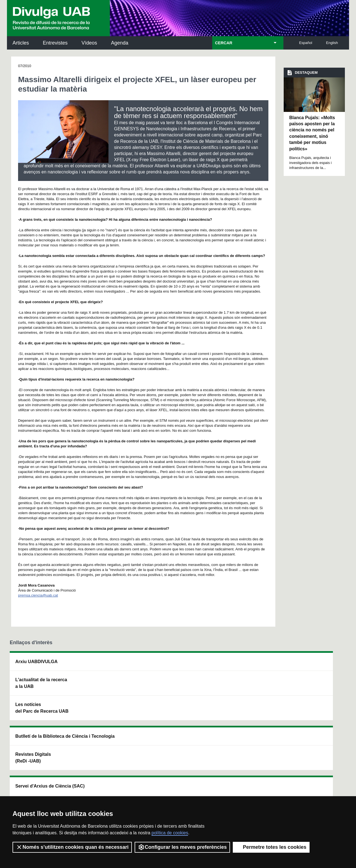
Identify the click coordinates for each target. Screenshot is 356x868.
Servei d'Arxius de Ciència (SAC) (169, 665)
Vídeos (89, 43)
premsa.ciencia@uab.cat (38, 595)
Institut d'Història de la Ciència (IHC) (241, 665)
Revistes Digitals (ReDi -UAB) (100, 690)
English (332, 43)
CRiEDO (226, 718)
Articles (21, 43)
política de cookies (170, 833)
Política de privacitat (84, 787)
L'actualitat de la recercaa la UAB (41, 683)
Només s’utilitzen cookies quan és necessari (72, 847)
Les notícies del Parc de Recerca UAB (42, 708)
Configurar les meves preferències (182, 847)
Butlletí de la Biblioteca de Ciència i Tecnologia (107, 665)
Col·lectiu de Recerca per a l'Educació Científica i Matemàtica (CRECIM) (244, 693)
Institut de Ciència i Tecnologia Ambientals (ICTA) (309, 693)
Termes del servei (123, 787)
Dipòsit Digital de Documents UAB (168, 690)
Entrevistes (55, 43)
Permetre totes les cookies (271, 847)
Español (306, 43)
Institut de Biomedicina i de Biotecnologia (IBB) (310, 721)
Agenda (120, 43)
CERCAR (224, 43)
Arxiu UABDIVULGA (36, 662)
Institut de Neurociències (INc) (311, 665)
